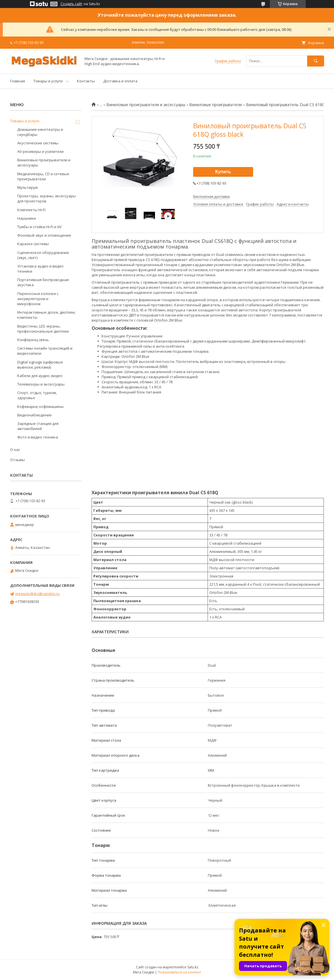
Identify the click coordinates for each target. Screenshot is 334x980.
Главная (18, 81)
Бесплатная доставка (211, 197)
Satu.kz (193, 967)
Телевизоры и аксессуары (41, 384)
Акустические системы (38, 143)
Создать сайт (71, 4)
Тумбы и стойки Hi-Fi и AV (39, 227)
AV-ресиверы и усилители (40, 151)
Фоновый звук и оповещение (44, 235)
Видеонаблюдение (35, 415)
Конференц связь (33, 340)
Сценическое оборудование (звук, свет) (43, 255)
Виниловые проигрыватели (216, 105)
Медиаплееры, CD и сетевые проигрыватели (43, 176)
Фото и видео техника (38, 437)
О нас (15, 450)
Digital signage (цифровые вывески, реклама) (40, 365)
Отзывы (18, 460)
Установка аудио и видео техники (40, 269)
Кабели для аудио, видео (40, 376)
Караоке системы (33, 244)
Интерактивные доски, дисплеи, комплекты (46, 315)
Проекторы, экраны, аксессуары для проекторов (47, 198)
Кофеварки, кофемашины (40, 406)
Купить (223, 172)
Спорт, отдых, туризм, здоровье (37, 395)
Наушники (27, 218)
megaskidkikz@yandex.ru (37, 594)
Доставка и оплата (120, 81)
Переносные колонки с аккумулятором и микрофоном (38, 299)
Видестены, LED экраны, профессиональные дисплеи (43, 329)
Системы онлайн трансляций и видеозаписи (45, 351)
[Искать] (316, 61)
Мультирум (27, 187)
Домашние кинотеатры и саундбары (40, 132)
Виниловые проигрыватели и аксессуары (146, 105)
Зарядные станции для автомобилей (38, 426)
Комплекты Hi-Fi (31, 210)
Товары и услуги (48, 81)
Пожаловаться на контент (179, 972)
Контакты (86, 81)
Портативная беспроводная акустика (43, 282)
